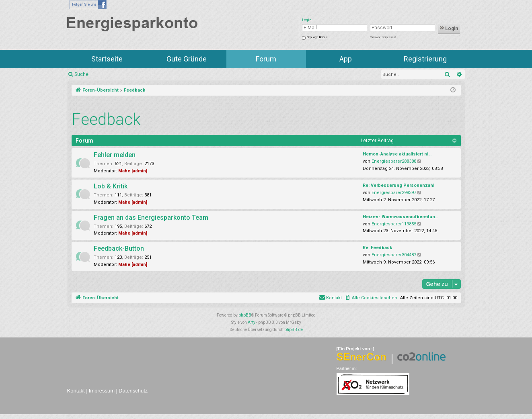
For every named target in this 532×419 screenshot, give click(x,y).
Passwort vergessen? (383, 37)
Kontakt (76, 391)
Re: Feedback (377, 248)
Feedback (106, 120)
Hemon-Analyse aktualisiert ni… (397, 154)
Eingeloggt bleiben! (317, 37)
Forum (266, 59)
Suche (81, 74)
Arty (252, 322)
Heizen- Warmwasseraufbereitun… (401, 217)
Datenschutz (133, 391)
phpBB (245, 315)
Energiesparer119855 (394, 224)
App (346, 59)
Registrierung (425, 59)
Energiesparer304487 (394, 255)
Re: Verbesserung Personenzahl (398, 185)
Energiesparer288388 (394, 161)
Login (449, 29)
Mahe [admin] (133, 171)
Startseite (107, 59)
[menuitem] (371, 298)
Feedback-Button (119, 248)
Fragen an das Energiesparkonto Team (151, 218)
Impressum (102, 391)
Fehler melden (115, 155)
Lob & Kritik (111, 186)
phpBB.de (294, 330)
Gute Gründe (187, 59)
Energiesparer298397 (394, 193)
